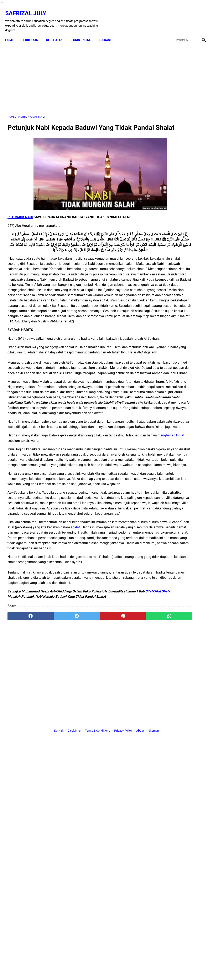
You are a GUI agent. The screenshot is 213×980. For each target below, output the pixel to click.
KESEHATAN (57, 34)
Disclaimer (74, 776)
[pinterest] (90, 738)
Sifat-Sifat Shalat (27, 718)
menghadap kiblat (44, 521)
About (140, 776)
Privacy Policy (123, 776)
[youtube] (191, 17)
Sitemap (154, 776)
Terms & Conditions (98, 776)
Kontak (59, 776)
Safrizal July (28, 9)
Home (12, 34)
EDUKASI (107, 34)
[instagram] (201, 17)
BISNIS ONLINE (83, 34)
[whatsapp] (123, 738)
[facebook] (172, 17)
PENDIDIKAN (32, 34)
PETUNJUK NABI (20, 224)
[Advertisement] (74, 75)
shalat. (128, 633)
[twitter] (181, 17)
